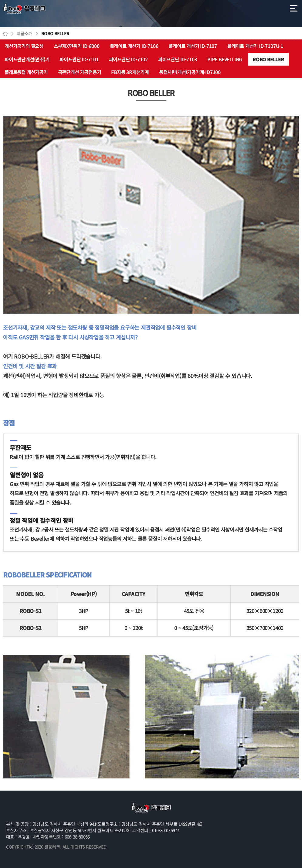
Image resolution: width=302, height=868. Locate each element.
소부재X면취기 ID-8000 (77, 46)
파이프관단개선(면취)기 (27, 59)
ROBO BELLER (268, 59)
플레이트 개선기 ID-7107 (193, 46)
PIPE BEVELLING (225, 59)
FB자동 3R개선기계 (130, 72)
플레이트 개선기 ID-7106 (134, 46)
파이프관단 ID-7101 (79, 59)
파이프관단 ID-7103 (178, 59)
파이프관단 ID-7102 (128, 59)
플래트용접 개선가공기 (26, 72)
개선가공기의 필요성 (24, 46)
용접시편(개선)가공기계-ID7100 (190, 72)
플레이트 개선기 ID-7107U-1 (255, 46)
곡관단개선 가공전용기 (80, 72)
